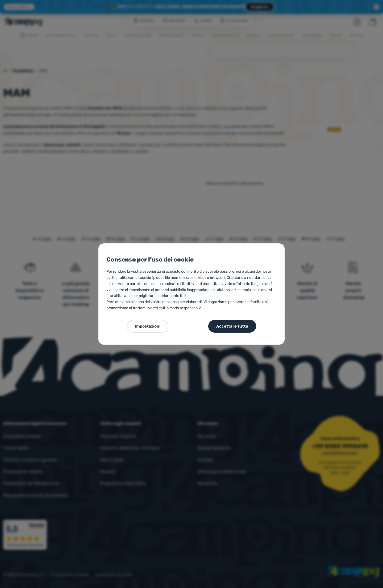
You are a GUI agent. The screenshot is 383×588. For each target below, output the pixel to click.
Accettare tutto (232, 326)
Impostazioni (148, 326)
